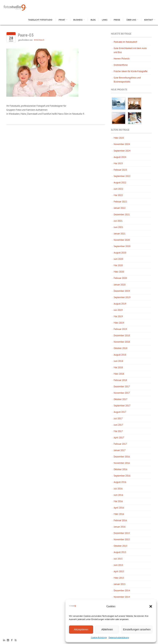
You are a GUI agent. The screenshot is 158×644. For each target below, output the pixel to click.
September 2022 (122, 176)
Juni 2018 (118, 361)
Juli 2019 (118, 310)
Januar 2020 (120, 285)
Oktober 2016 (120, 469)
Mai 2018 (118, 367)
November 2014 (122, 597)
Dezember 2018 (122, 335)
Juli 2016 (118, 489)
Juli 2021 (118, 221)
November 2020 (122, 240)
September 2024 (122, 151)
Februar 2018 (120, 380)
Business (78, 20)
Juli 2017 (118, 418)
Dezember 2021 (122, 214)
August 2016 (120, 482)
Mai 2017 (118, 431)
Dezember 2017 (122, 386)
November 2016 (122, 463)
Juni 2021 (118, 227)
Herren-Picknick (122, 59)
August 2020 (120, 253)
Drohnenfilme (121, 65)
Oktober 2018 (120, 348)
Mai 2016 (118, 501)
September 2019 (122, 297)
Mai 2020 (118, 265)
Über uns (131, 20)
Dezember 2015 (122, 533)
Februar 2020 (120, 278)
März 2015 (119, 578)
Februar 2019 (120, 329)
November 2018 (122, 342)
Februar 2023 (120, 170)
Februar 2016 (120, 520)
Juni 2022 (118, 189)
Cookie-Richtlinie (99, 637)
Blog (93, 20)
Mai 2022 (118, 195)
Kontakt (149, 20)
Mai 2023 (118, 163)
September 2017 (122, 406)
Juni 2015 (118, 565)
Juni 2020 (118, 259)
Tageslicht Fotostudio (40, 20)
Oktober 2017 (120, 399)
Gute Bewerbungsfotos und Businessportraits (127, 80)
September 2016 (122, 476)
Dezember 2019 (122, 291)
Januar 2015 (120, 584)
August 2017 (120, 412)
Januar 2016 (120, 527)
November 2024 (122, 144)
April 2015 (119, 571)
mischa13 (39, 40)
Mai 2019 (118, 316)
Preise (117, 20)
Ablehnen (107, 629)
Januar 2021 (120, 234)
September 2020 (122, 246)
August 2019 (120, 304)
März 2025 (119, 138)
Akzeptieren (81, 629)
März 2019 (119, 323)
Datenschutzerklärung (119, 637)
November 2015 (122, 539)
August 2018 (120, 355)
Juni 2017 (118, 425)
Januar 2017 (120, 450)
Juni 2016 (118, 495)
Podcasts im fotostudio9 (125, 42)
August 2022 (120, 182)
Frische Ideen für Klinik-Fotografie (131, 71)
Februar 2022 (120, 202)
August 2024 (120, 157)
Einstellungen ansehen (137, 629)
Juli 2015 (118, 559)
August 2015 (120, 552)
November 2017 (122, 393)
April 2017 (119, 438)
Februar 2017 (120, 444)
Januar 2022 (120, 208)
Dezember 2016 (122, 457)
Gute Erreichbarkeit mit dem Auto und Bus (130, 50)
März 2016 (119, 514)
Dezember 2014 (122, 590)
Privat (62, 20)
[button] (151, 606)
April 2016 (119, 508)
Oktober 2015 (120, 546)
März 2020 (119, 272)
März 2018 (119, 374)
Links (105, 20)
